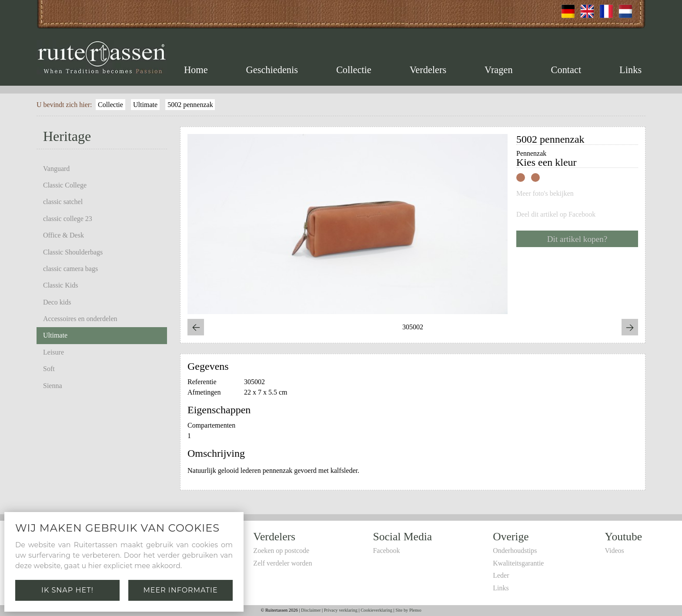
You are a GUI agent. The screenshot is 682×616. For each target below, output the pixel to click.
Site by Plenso (408, 610)
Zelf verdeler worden (282, 563)
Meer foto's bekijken (545, 194)
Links (630, 70)
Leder (501, 575)
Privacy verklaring (341, 610)
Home (196, 70)
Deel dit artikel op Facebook (556, 214)
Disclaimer (311, 610)
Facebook (386, 551)
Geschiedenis (272, 70)
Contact (566, 70)
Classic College (65, 185)
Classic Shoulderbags (73, 252)
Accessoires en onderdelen (80, 319)
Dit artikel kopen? (577, 239)
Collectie (354, 70)
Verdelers (428, 70)
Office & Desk (64, 235)
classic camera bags (70, 269)
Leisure (53, 352)
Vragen (499, 70)
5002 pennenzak (190, 105)
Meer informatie (180, 590)
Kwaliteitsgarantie (518, 563)
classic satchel (63, 202)
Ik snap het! (67, 590)
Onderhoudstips (515, 551)
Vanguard (56, 169)
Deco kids (57, 302)
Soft (49, 369)
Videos (614, 551)
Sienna (53, 386)
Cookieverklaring (376, 610)
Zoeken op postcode (281, 551)
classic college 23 (68, 219)
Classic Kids (60, 285)
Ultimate (145, 105)
